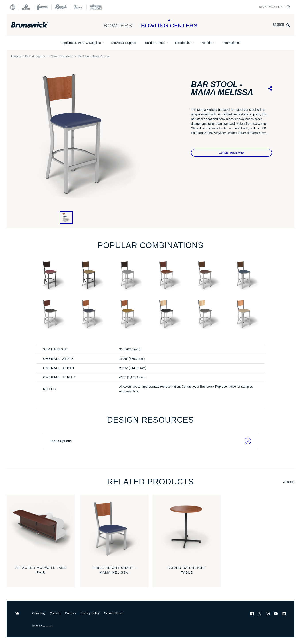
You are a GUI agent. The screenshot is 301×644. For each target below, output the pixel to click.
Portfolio (206, 43)
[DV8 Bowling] (13, 7)
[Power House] (96, 7)
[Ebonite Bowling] (26, 7)
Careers (70, 613)
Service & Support (124, 43)
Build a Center (155, 43)
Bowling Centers (169, 24)
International (231, 43)
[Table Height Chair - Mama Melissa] (114, 529)
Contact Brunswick (232, 153)
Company (39, 613)
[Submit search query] (288, 25)
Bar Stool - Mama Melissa (94, 56)
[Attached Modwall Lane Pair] (41, 529)
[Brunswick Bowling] (36, 25)
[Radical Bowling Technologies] (61, 7)
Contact (55, 613)
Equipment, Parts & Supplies (81, 43)
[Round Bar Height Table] (187, 529)
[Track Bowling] (78, 7)
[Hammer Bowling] (42, 7)
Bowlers (118, 24)
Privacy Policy (90, 613)
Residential (183, 43)
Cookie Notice (114, 613)
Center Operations (62, 56)
